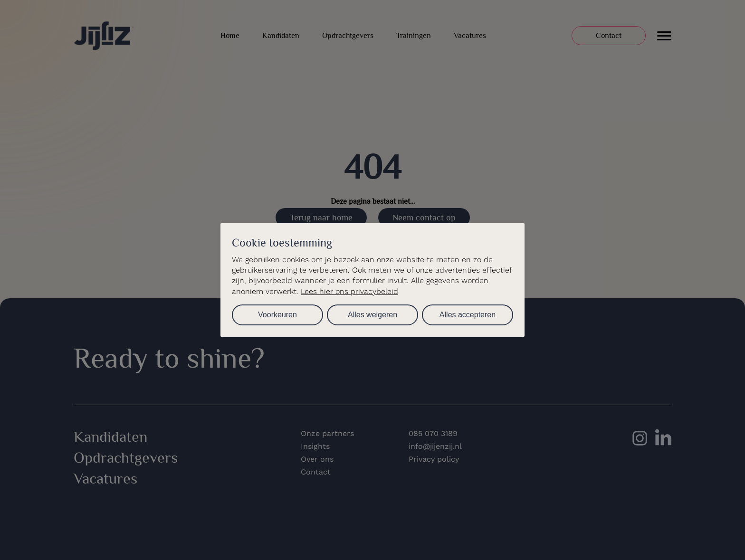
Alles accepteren (468, 315)
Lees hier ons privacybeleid (349, 291)
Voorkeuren (277, 315)
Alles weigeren (372, 315)
